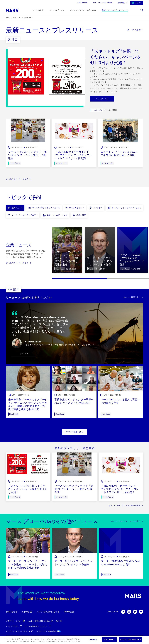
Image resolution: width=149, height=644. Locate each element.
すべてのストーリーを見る (17, 179)
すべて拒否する (109, 640)
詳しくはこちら (102, 99)
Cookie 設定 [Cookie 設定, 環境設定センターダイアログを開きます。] (93, 640)
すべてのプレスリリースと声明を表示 (125, 505)
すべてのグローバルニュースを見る (125, 521)
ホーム (8, 18)
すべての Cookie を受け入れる (130, 640)
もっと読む (24, 353)
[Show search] (142, 10)
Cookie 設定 (69, 612)
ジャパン (138, 3)
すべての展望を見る (132, 297)
